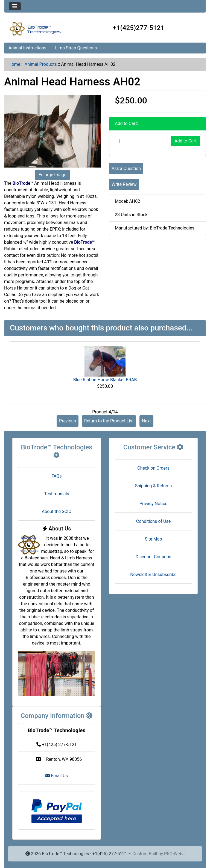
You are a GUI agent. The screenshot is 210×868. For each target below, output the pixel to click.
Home (14, 64)
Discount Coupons (154, 557)
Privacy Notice (153, 504)
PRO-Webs (174, 854)
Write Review (124, 184)
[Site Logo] (38, 29)
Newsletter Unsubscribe (153, 575)
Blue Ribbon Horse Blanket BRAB (105, 380)
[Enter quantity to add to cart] (143, 141)
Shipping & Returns (154, 486)
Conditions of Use (153, 521)
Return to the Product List (109, 421)
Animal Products (41, 64)
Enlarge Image (52, 175)
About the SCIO (57, 511)
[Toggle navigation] (15, 6)
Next (146, 421)
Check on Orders (153, 468)
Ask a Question (126, 168)
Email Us (57, 776)
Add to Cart (186, 141)
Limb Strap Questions (76, 48)
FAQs (56, 476)
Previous (68, 421)
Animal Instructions (27, 48)
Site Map (154, 539)
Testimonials (56, 494)
